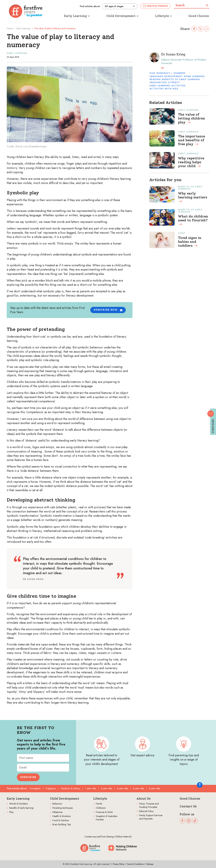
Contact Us (188, 806)
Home (10, 28)
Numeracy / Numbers (171, 73)
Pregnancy (51, 788)
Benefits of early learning (181, 79)
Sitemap (150, 864)
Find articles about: (90, 6)
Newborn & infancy (71, 788)
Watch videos (156, 6)
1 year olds (91, 788)
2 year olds (106, 788)
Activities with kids (164, 89)
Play (153, 73)
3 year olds (122, 788)
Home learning (194, 76)
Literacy (174, 82)
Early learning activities (168, 86)
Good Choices (190, 799)
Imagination (158, 82)
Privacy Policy (118, 864)
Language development (166, 76)
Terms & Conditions (135, 864)
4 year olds (138, 788)
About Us (144, 799)
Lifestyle (100, 799)
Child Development (65, 799)
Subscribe (28, 777)
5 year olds (154, 788)
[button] (108, 310)
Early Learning (23, 28)
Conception (35, 788)
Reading (155, 79)
